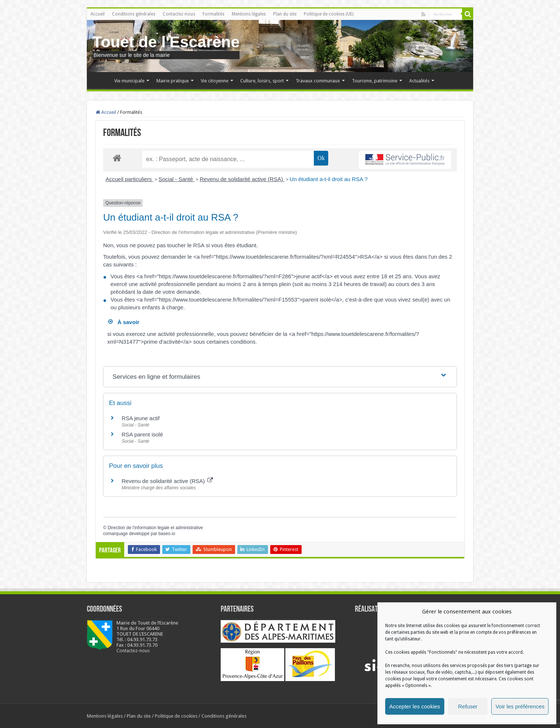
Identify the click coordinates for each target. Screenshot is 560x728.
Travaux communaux (318, 81)
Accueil (98, 14)
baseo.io (167, 534)
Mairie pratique (173, 81)
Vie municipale (129, 81)
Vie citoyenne (215, 81)
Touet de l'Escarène (166, 42)
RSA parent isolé (142, 434)
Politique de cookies (176, 716)
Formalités (213, 14)
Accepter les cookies (415, 706)
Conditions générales (134, 14)
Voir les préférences (520, 706)
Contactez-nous (179, 14)
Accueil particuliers (130, 179)
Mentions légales (249, 14)
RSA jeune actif (141, 418)
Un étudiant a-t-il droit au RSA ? (329, 179)
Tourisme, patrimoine (375, 81)
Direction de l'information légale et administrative (155, 528)
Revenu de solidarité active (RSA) (242, 179)
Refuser (468, 706)
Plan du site (285, 14)
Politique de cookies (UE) (329, 14)
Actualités (419, 81)
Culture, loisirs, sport (262, 81)
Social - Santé (177, 179)
